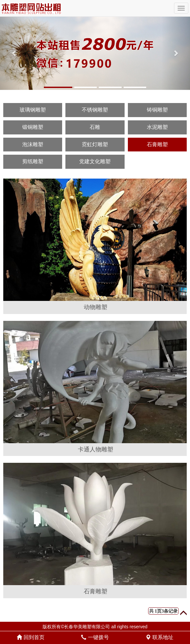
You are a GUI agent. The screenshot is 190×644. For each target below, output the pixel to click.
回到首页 (30, 637)
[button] (14, 53)
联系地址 (159, 637)
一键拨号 (95, 637)
